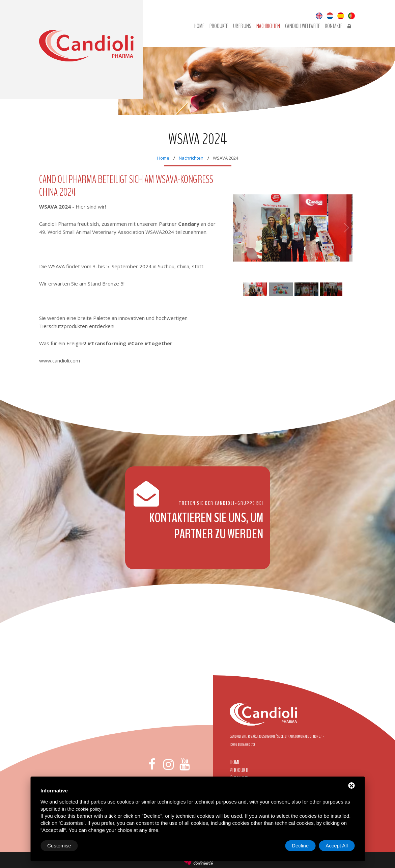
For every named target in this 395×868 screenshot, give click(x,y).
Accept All (337, 846)
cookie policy (88, 809)
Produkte (219, 26)
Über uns (242, 26)
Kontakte (334, 26)
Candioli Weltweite (303, 26)
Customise (59, 846)
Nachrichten (268, 26)
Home (199, 26)
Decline (300, 846)
